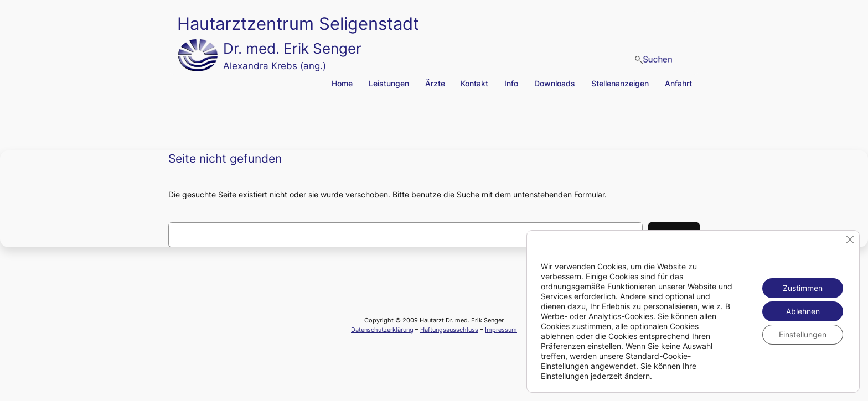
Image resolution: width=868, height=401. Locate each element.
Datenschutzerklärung (382, 330)
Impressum (501, 330)
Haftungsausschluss (449, 330)
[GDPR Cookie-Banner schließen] (850, 239)
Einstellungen (803, 334)
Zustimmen (803, 288)
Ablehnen (803, 311)
